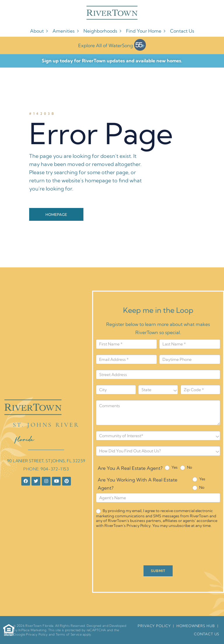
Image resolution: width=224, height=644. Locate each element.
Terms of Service (69, 634)
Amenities (68, 31)
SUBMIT (158, 571)
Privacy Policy (37, 634)
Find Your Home (148, 31)
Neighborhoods (105, 31)
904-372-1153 (55, 469)
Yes (171, 467)
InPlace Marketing (32, 630)
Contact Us (182, 31)
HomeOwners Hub (196, 626)
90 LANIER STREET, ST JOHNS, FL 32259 (46, 461)
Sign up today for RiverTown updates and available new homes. (112, 61)
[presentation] (140, 548)
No (186, 467)
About (41, 31)
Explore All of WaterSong (112, 45)
